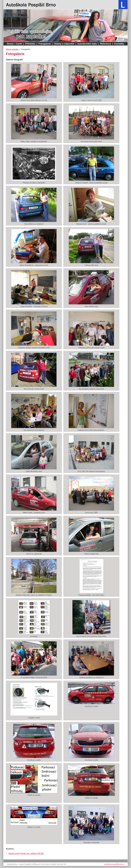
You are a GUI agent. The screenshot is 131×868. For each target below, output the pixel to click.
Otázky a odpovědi (64, 44)
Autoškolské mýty (87, 44)
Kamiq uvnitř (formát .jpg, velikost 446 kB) (26, 853)
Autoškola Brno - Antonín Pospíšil (31, 5)
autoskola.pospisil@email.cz (114, 864)
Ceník (19, 44)
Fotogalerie (45, 44)
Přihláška (30, 44)
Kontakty (119, 44)
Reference (106, 44)
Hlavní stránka (12, 49)
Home (10, 44)
